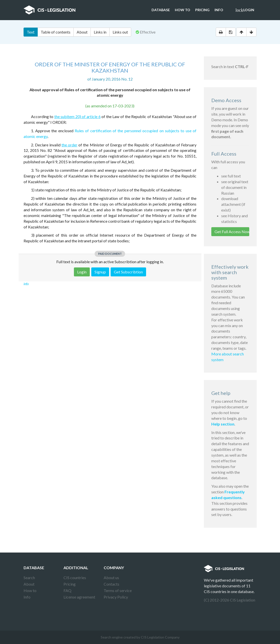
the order (69, 145)
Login (245, 10)
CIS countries (75, 578)
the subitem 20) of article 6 (78, 116)
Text (31, 32)
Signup (100, 272)
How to (183, 10)
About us (111, 578)
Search (29, 578)
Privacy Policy (116, 597)
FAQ (67, 590)
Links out (120, 32)
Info (219, 10)
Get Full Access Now (232, 232)
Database (161, 10)
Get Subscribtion (128, 272)
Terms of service (118, 590)
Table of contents (56, 32)
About (82, 32)
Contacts (111, 584)
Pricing (202, 10)
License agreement (79, 597)
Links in (100, 32)
